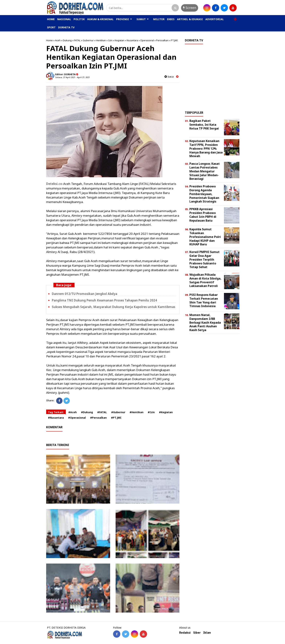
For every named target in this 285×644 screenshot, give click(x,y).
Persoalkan (162, 40)
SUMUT (141, 19)
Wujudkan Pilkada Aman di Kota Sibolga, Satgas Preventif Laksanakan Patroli (205, 280)
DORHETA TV (66, 27)
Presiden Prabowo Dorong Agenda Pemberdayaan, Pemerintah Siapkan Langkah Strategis (204, 194)
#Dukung (87, 412)
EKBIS (171, 19)
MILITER (159, 19)
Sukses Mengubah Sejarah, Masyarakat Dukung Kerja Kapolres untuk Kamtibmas (114, 307)
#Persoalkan (98, 418)
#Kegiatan (166, 412)
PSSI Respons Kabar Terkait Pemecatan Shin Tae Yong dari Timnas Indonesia (204, 300)
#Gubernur (118, 412)
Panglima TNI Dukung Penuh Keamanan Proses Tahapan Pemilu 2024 (104, 300)
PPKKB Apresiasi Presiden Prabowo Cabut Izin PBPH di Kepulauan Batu (203, 215)
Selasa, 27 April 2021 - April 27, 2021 (73, 77)
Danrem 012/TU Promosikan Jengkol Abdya (85, 294)
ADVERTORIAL (215, 19)
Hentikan (101, 40)
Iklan (207, 633)
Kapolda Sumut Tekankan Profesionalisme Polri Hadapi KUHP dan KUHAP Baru (205, 237)
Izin (110, 40)
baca (169, 77)
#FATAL (102, 412)
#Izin (151, 412)
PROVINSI (123, 19)
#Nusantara (56, 418)
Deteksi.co (54, 184)
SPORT (51, 27)
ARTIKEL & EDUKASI (190, 19)
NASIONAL (64, 19)
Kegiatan (120, 40)
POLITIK (79, 19)
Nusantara (132, 40)
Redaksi (185, 633)
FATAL (77, 40)
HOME (51, 19)
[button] (235, 18)
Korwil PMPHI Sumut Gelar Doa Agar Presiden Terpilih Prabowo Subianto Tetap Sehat (204, 259)
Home (49, 40)
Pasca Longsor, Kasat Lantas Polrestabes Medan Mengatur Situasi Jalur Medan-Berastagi (205, 171)
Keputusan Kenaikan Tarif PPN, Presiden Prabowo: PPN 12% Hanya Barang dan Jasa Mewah (206, 148)
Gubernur (88, 40)
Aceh (58, 40)
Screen (190, 8)
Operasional (147, 40)
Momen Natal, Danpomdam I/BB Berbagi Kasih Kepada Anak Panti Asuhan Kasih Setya (205, 322)
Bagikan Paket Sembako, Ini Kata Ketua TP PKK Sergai (204, 125)
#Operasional (77, 418)
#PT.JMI (116, 418)
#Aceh (73, 412)
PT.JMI (174, 40)
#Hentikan (137, 412)
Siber (197, 633)
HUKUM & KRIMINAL (100, 19)
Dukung (67, 40)
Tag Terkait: (56, 412)
